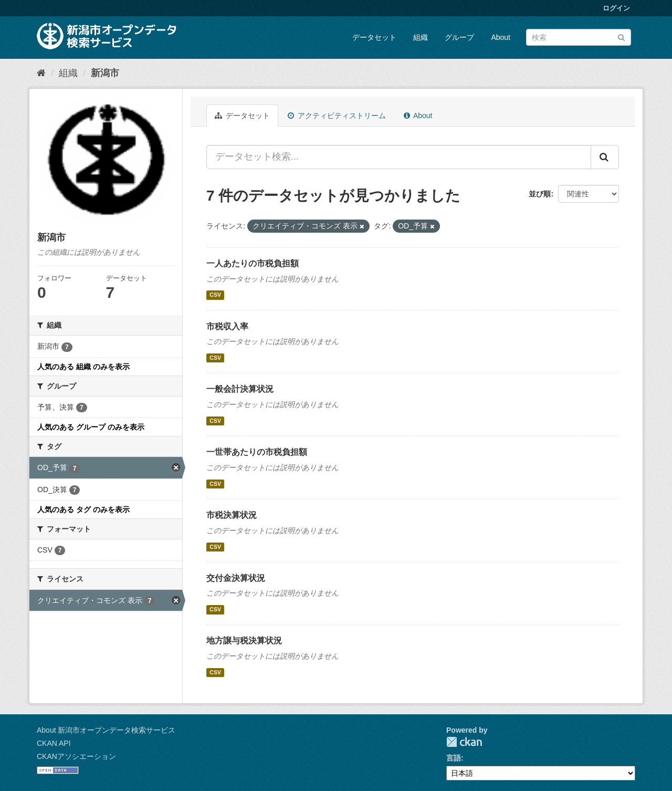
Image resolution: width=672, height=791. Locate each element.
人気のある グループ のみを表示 (91, 427)
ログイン (616, 8)
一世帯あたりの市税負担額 (257, 452)
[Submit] (621, 37)
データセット (374, 37)
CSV (215, 295)
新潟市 (105, 73)
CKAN (464, 742)
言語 (454, 758)
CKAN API (54, 743)
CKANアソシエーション (76, 756)
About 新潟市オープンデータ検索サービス (106, 730)
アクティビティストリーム (337, 116)
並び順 (540, 194)
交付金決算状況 (236, 578)
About (501, 37)
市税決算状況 (232, 515)
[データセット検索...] (399, 157)
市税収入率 (227, 326)
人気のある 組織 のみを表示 (83, 367)
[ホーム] (41, 73)
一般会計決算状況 (240, 389)
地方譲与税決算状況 (244, 641)
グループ (459, 37)
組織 (421, 37)
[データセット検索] (579, 37)
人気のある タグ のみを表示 (83, 509)
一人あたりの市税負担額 (253, 263)
